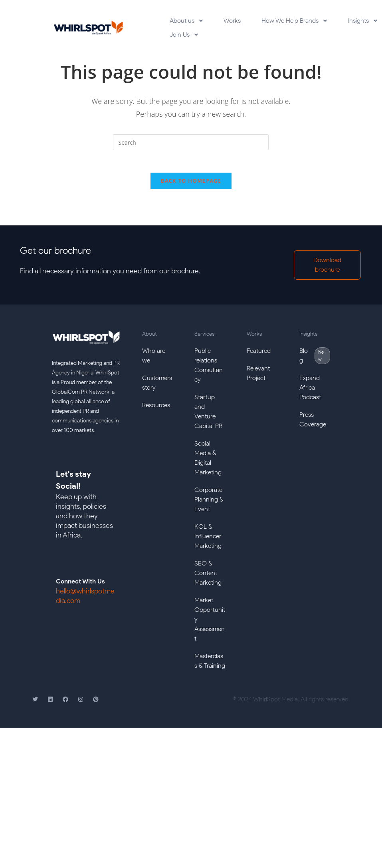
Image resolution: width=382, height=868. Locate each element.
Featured (259, 358)
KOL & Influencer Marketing (208, 543)
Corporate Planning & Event (209, 507)
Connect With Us (80, 588)
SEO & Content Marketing (208, 580)
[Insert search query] (191, 147)
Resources (156, 412)
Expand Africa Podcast (310, 395)
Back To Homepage (191, 188)
